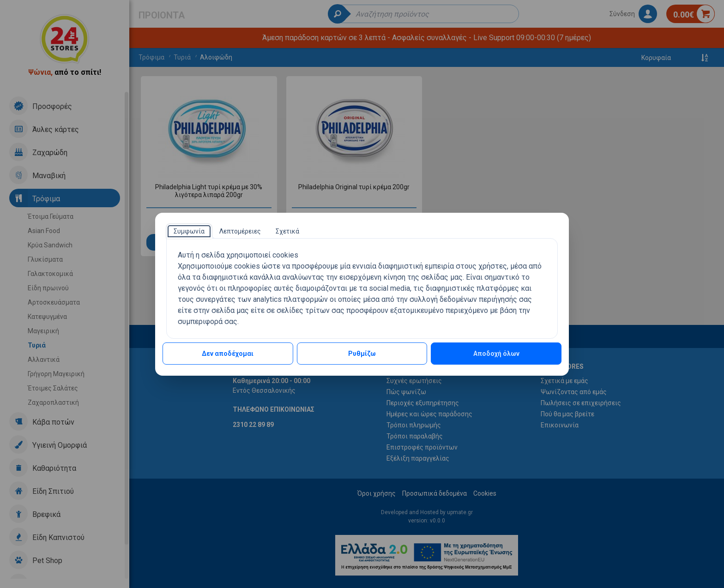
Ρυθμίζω (362, 354)
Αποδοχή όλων (496, 354)
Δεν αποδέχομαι (228, 354)
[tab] (189, 231)
